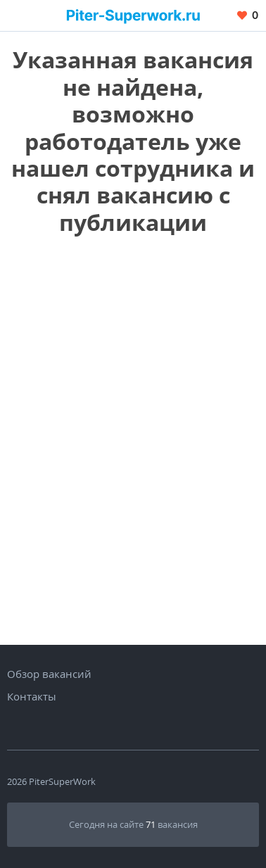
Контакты (32, 696)
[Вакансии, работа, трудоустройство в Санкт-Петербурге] (133, 15)
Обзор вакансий (49, 674)
